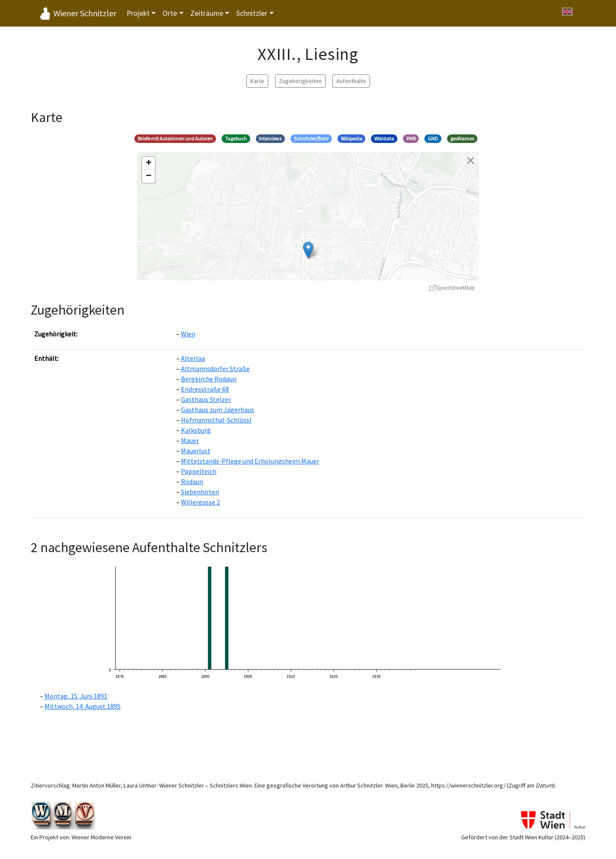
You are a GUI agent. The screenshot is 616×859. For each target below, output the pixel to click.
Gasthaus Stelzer (206, 399)
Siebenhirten (200, 492)
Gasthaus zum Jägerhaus (218, 410)
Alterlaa (193, 358)
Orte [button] (170, 13)
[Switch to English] (567, 12)
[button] (308, 250)
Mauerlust (196, 451)
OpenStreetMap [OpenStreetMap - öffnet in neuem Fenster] (452, 288)
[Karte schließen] (471, 161)
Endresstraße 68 (205, 389)
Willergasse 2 (200, 502)
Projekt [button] (138, 13)
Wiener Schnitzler (85, 13)
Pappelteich (199, 471)
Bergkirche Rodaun (209, 379)
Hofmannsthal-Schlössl (216, 420)
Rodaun (192, 482)
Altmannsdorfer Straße (215, 369)
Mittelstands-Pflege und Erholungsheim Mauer (250, 461)
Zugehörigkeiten (300, 81)
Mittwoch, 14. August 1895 (83, 706)
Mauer (190, 440)
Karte (257, 81)
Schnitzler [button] (252, 13)
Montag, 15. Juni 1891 (76, 696)
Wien (188, 334)
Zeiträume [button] (207, 13)
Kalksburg (196, 430)
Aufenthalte (351, 81)
